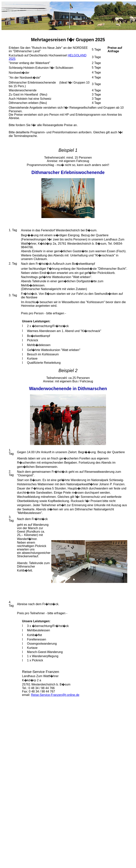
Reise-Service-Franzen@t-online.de (55, 695)
